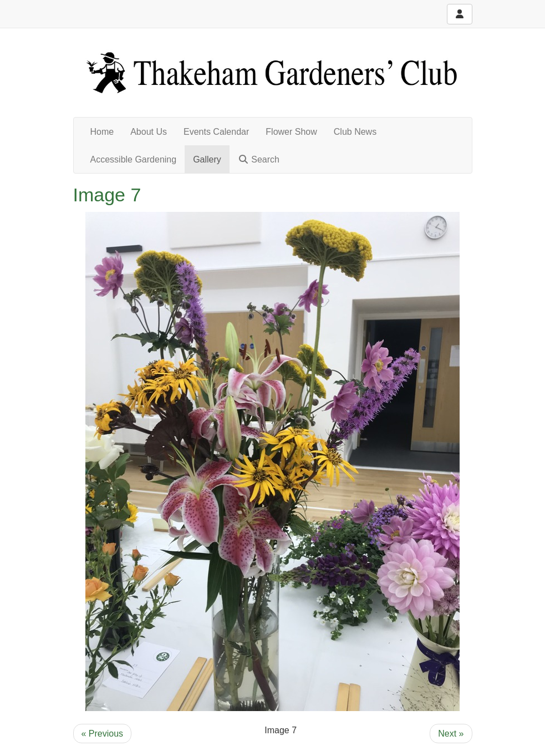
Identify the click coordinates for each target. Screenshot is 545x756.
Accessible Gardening (134, 159)
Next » (451, 734)
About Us (149, 132)
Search (259, 159)
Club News (355, 132)
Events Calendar (216, 132)
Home (102, 132)
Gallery (207, 159)
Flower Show (291, 132)
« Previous (103, 734)
